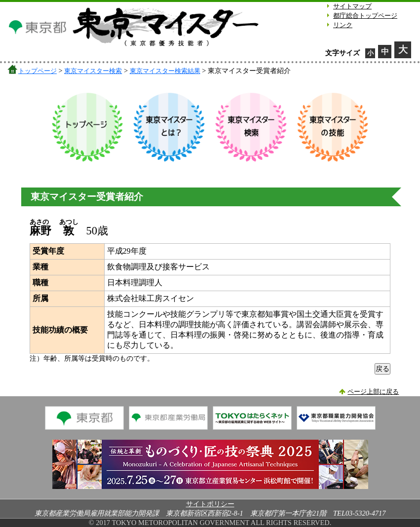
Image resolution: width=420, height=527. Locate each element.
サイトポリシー (210, 504)
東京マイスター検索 (93, 71)
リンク (343, 25)
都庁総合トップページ (365, 16)
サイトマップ (352, 6)
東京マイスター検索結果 (165, 71)
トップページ (38, 71)
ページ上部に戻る (373, 392)
